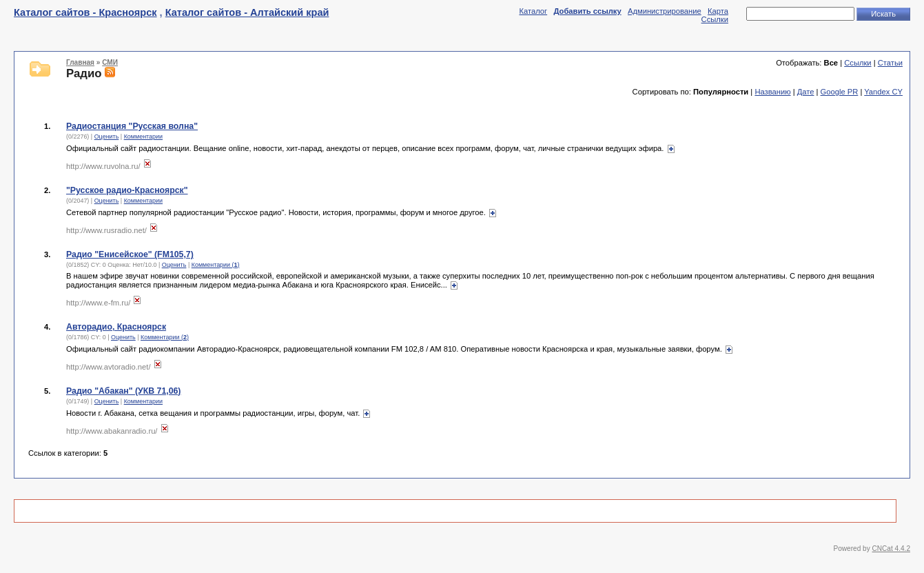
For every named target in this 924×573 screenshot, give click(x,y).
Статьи (890, 63)
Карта (718, 11)
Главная (80, 62)
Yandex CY (883, 92)
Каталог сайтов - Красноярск (85, 12)
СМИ (110, 62)
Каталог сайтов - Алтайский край (247, 12)
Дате (806, 92)
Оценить (107, 137)
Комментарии (143, 137)
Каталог (533, 11)
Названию (772, 92)
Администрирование (665, 11)
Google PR (840, 92)
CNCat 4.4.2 (891, 549)
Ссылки (715, 19)
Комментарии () (216, 265)
